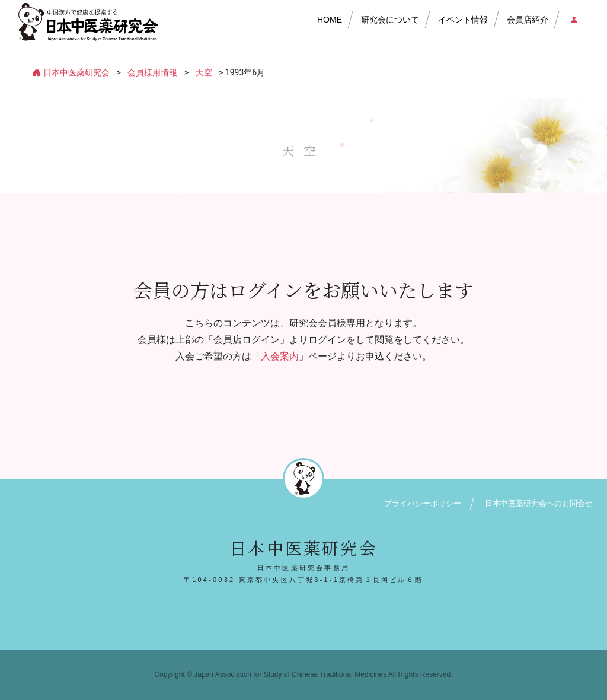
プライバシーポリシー (423, 503)
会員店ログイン (573, 20)
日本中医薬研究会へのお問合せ (539, 503)
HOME (330, 20)
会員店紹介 (528, 20)
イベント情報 (463, 20)
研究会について (390, 20)
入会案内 (280, 356)
